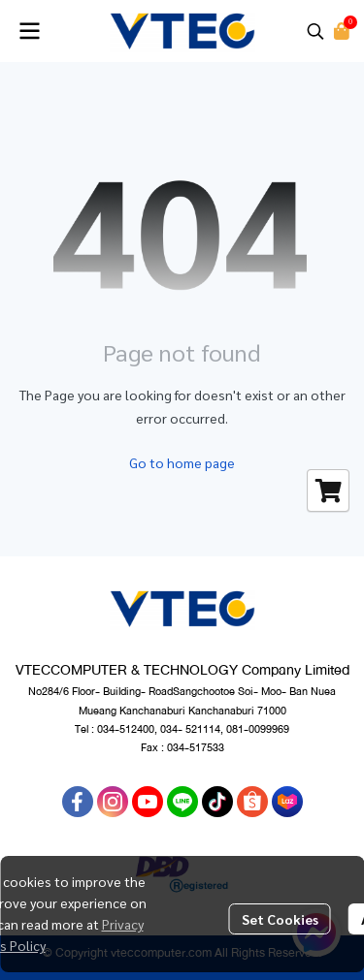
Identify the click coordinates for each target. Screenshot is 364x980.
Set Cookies (280, 919)
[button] (315, 31)
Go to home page (182, 462)
